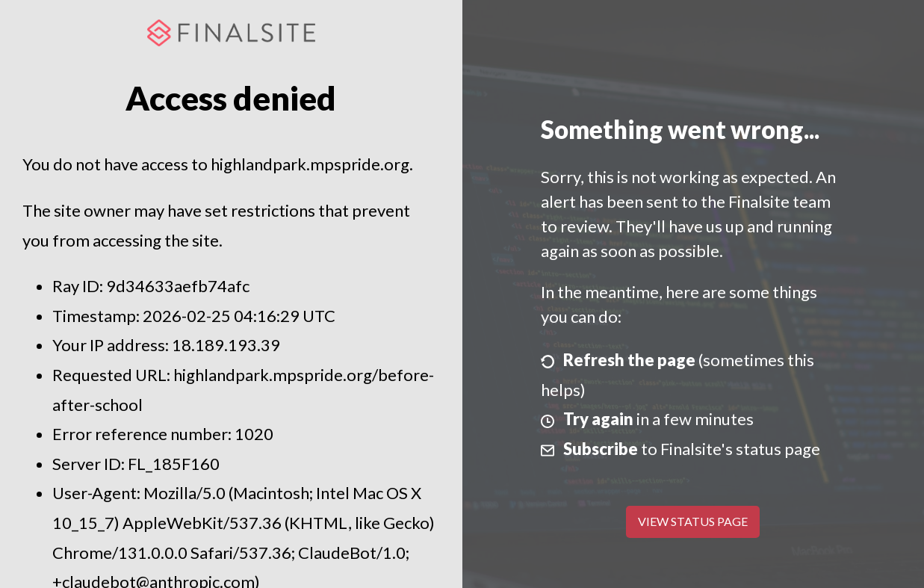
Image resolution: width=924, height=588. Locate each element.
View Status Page (693, 521)
